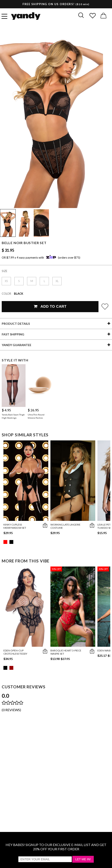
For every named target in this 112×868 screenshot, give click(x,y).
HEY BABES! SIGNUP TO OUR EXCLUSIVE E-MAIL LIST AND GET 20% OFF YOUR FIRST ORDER (56, 847)
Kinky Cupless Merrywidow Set (15, 526)
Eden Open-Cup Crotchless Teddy (15, 652)
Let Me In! (83, 859)
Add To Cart (50, 307)
